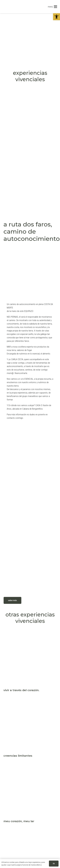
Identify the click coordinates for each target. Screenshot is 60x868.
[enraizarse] (30, 831)
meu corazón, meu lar (19, 821)
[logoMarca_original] (16, 7)
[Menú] (52, 7)
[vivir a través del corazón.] (30, 634)
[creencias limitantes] (30, 700)
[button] (57, 17)
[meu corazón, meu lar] (30, 765)
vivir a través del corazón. (21, 690)
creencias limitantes (18, 756)
